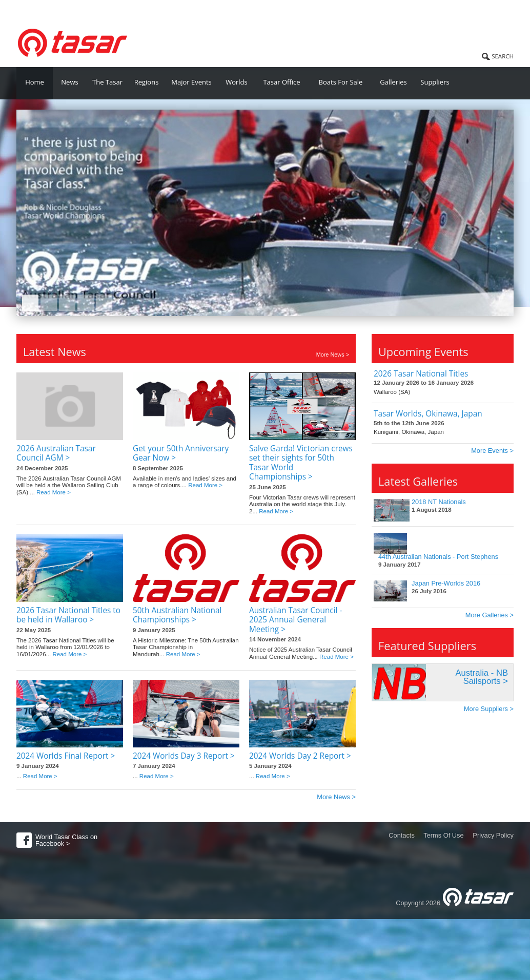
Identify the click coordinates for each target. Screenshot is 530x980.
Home (35, 82)
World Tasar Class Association (68, 10)
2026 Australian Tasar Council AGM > (56, 453)
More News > (333, 355)
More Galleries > (490, 615)
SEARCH (503, 56)
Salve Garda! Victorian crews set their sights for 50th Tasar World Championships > (301, 463)
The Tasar (107, 82)
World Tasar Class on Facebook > (66, 840)
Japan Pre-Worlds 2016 (446, 583)
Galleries (393, 82)
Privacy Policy (493, 835)
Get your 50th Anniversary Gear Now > (181, 453)
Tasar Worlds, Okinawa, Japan (428, 414)
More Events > (492, 451)
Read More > (54, 492)
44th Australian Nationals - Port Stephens (438, 557)
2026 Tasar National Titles (421, 374)
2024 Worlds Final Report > (66, 756)
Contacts (402, 835)
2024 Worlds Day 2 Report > (300, 756)
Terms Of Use (443, 835)
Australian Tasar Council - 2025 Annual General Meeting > (295, 620)
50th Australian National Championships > (177, 615)
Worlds (237, 82)
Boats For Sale (341, 82)
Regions (147, 82)
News (69, 82)
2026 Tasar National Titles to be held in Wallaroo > (68, 615)
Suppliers (435, 82)
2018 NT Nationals (439, 502)
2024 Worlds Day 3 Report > (184, 756)
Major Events (191, 82)
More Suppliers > (489, 709)
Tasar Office (281, 82)
